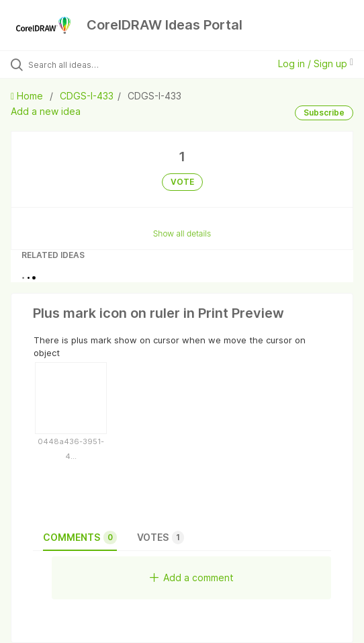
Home (28, 96)
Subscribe (324, 113)
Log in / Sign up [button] (316, 63)
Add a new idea (46, 111)
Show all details (182, 233)
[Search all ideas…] (104, 65)
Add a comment (192, 577)
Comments (80, 538)
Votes (161, 538)
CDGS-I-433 (87, 96)
